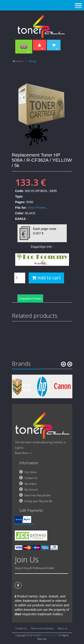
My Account (29, 490)
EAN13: (21, 219)
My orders (28, 484)
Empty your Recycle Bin (36, 501)
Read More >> (23, 453)
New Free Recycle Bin (35, 495)
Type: (19, 196)
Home (18, 61)
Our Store (28, 472)
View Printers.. (38, 208)
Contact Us (28, 478)
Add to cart (46, 278)
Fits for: (21, 208)
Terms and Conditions (42, 628)
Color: (20, 213)
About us (62, 628)
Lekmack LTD (50, 635)
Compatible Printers (30, 299)
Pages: (20, 202)
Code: (20, 191)
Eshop (33, 61)
